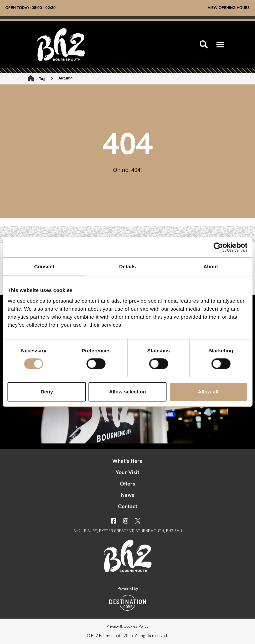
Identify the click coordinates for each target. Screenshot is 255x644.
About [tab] (211, 266)
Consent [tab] (44, 266)
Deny (47, 392)
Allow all (208, 392)
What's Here (127, 461)
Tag (42, 79)
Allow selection (127, 392)
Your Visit (127, 473)
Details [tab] (128, 266)
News (128, 496)
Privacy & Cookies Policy (127, 627)
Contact (128, 507)
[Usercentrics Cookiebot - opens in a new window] (218, 247)
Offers (128, 484)
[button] (220, 45)
